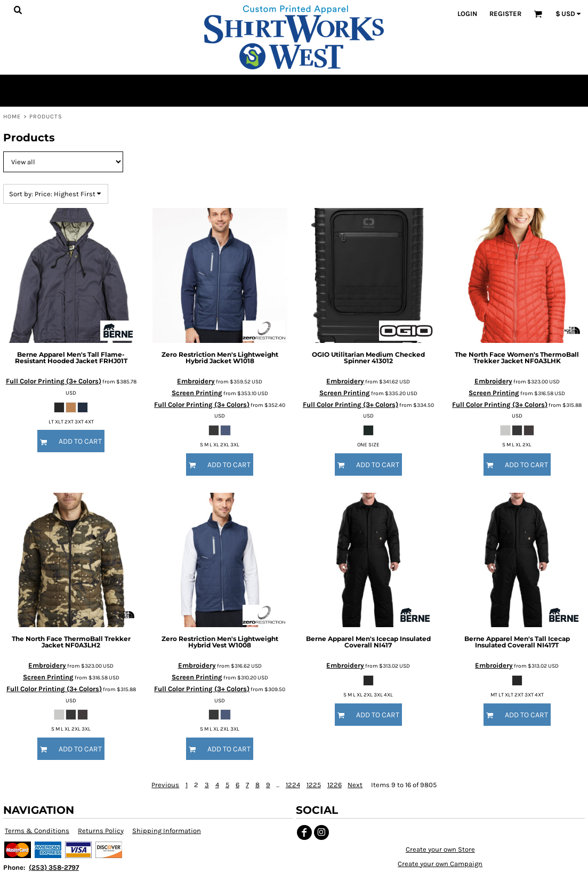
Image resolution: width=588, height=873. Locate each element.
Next (355, 785)
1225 (314, 785)
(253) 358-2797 (54, 867)
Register (505, 14)
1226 (335, 785)
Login (467, 14)
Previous (165, 785)
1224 (293, 785)
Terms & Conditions (37, 831)
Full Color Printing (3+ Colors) (54, 381)
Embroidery (196, 381)
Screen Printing (197, 393)
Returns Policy (101, 831)
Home (12, 117)
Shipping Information (167, 831)
